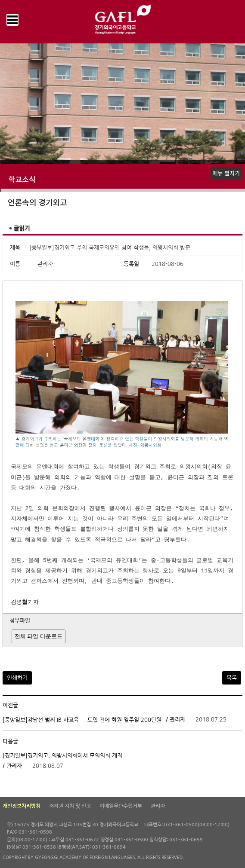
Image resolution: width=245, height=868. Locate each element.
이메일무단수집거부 (121, 806)
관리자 (158, 806)
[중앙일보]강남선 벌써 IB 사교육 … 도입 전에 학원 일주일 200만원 (82, 720)
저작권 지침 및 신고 (70, 806)
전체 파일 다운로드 (39, 636)
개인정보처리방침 (22, 806)
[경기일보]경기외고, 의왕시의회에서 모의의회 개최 (62, 756)
